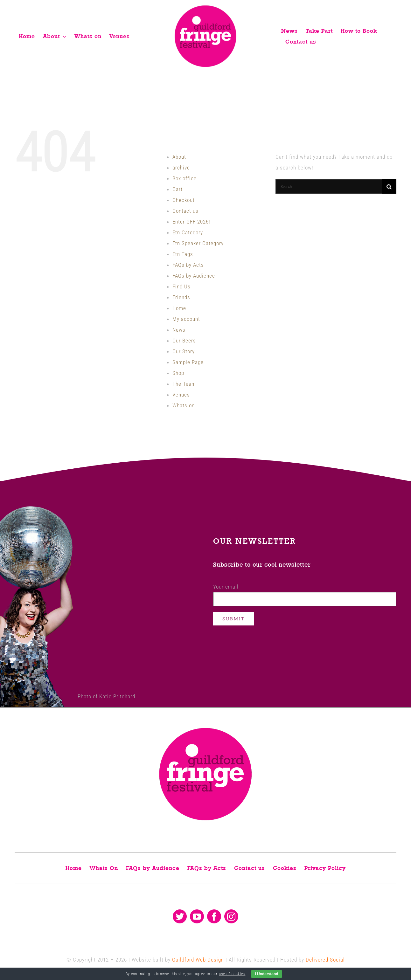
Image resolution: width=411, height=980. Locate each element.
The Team (184, 384)
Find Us (181, 286)
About (179, 157)
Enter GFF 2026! (191, 222)
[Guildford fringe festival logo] (205, 7)
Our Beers (184, 341)
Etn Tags (183, 254)
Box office (185, 178)
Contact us (185, 211)
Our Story (184, 351)
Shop (178, 373)
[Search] (389, 186)
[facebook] (214, 916)
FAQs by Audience (194, 276)
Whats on (184, 405)
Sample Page (188, 362)
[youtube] (197, 916)
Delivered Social (325, 960)
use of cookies (232, 974)
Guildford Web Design (198, 960)
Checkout (184, 200)
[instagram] (231, 916)
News (179, 330)
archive (181, 168)
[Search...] (329, 186)
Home (179, 308)
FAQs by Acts (188, 265)
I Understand (266, 974)
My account (186, 319)
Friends (181, 297)
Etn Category (188, 232)
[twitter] (180, 916)
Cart (178, 189)
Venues (181, 395)
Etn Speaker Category (198, 243)
